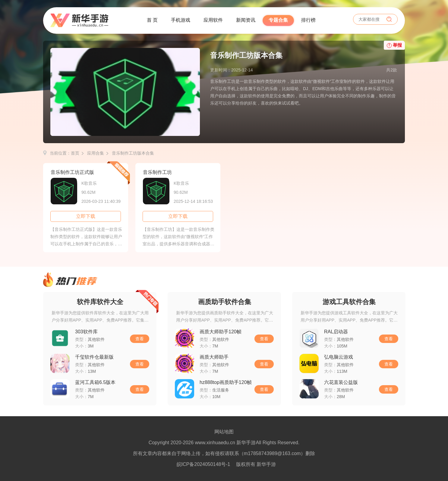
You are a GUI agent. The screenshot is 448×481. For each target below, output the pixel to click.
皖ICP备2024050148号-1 (203, 464)
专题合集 (278, 20)
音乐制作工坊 (157, 172)
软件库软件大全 (100, 302)
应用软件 (213, 20)
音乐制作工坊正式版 (72, 172)
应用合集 (96, 153)
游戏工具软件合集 (349, 302)
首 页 (152, 20)
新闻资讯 (246, 20)
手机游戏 (181, 20)
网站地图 (224, 432)
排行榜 (308, 20)
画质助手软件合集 (225, 302)
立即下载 (86, 216)
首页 (75, 153)
